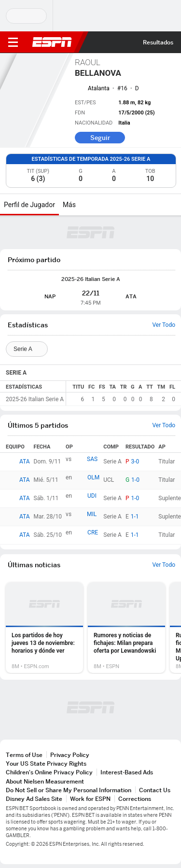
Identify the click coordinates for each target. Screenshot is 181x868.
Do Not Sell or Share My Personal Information (69, 790)
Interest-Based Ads (127, 772)
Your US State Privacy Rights (46, 763)
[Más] (83, 205)
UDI (92, 496)
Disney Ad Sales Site (34, 799)
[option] (44, 628)
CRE (93, 532)
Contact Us (155, 790)
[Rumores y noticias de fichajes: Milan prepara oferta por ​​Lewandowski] (126, 628)
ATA (25, 462)
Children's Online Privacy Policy (49, 772)
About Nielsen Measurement (45, 781)
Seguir (100, 138)
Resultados (158, 42)
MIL (92, 514)
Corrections (135, 799)
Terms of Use (24, 755)
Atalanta (99, 88)
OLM (93, 477)
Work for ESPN (90, 799)
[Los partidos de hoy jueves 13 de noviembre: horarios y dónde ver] (44, 628)
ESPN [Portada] (52, 42)
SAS (92, 459)
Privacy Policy (70, 755)
